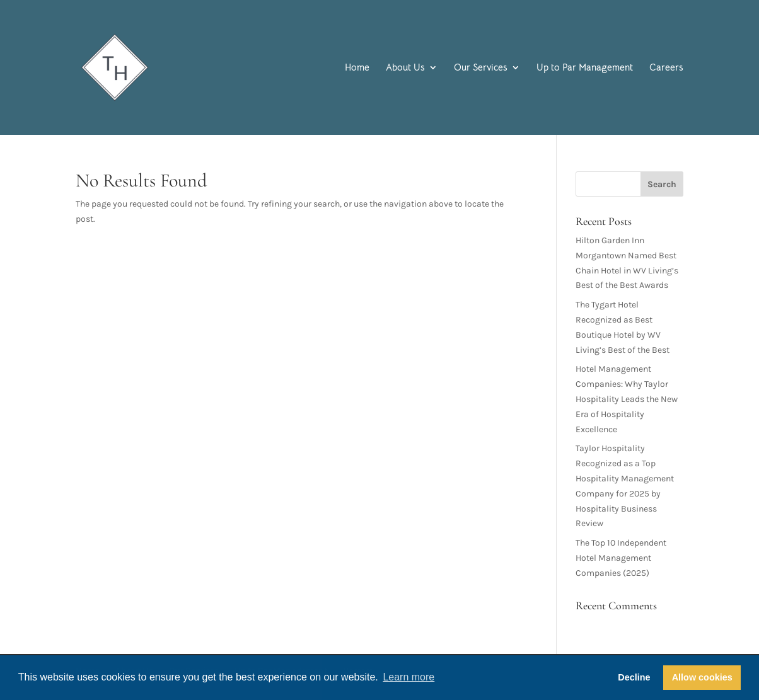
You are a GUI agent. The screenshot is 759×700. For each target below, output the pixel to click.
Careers (666, 68)
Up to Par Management (585, 68)
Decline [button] (634, 677)
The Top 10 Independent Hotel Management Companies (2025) (621, 558)
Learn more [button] (408, 677)
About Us (405, 68)
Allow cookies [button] (702, 677)
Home (357, 68)
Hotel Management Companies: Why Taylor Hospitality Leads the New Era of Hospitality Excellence (627, 399)
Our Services (481, 68)
